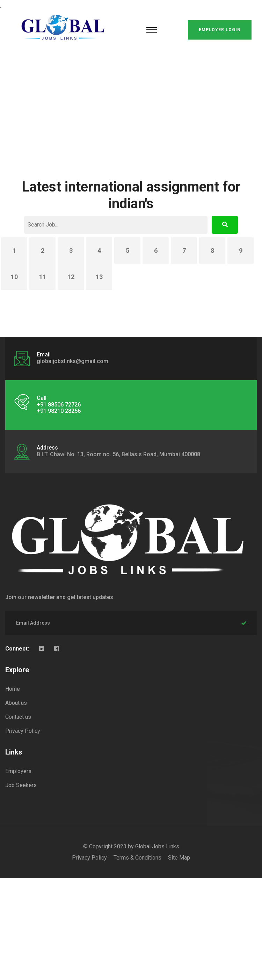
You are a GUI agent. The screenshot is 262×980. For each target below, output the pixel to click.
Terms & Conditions (137, 858)
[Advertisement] (131, 105)
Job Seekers (21, 785)
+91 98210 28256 (59, 411)
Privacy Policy (23, 731)
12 (71, 277)
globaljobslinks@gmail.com (72, 361)
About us (16, 703)
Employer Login (220, 30)
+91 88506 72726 (59, 405)
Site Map (179, 858)
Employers (18, 771)
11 (43, 277)
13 (99, 277)
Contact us (18, 717)
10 (14, 277)
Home (13, 689)
